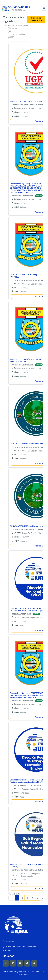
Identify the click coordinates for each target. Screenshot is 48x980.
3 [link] (27, 898)
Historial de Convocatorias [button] (36, 19)
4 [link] (32, 898)
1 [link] (17, 898)
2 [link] (22, 898)
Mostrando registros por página (16, 31)
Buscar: (19, 39)
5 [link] (38, 898)
